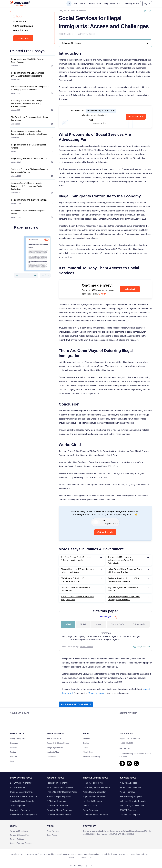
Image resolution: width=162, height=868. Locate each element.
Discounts (16, 743)
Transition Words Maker (57, 806)
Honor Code (74, 857)
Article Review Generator (94, 792)
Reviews (14, 747)
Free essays (21, 6)
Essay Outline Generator (21, 783)
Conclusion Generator (20, 810)
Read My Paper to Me (93, 783)
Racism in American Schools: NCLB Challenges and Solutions (123, 580)
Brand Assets (52, 835)
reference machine (86, 647)
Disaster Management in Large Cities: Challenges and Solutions (124, 598)
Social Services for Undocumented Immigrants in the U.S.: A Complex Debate (29, 133)
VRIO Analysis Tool (128, 783)
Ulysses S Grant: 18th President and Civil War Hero (76, 589)
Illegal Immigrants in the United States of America (28, 146)
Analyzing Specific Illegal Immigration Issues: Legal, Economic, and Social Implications (27, 186)
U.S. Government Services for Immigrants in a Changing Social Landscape (30, 88)
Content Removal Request (21, 843)
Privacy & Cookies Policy (20, 835)
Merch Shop (88, 752)
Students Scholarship (92, 757)
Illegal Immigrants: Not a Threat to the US (29, 159)
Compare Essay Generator (22, 792)
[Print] (45, 275)
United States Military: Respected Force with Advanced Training (125, 571)
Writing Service (132, 3)
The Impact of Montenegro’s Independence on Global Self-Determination (121, 560)
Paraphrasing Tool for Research (61, 787)
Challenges (69, 34)
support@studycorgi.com (130, 738)
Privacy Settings (17, 839)
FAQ (12, 761)
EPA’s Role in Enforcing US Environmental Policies (73, 580)
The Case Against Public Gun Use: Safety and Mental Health (76, 559)
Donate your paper (97, 693)
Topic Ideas (51, 757)
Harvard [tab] (98, 624)
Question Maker (90, 806)
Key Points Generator (93, 801)
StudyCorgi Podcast (55, 747)
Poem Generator (90, 810)
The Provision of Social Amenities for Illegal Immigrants (30, 119)
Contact (86, 743)
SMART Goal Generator (130, 787)
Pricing (13, 752)
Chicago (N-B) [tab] (117, 624)
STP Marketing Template (131, 797)
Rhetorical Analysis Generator (24, 797)
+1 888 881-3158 (126, 743)
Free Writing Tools (54, 738)
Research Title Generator (58, 783)
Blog (106, 3)
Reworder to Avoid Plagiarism (23, 815)
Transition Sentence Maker (59, 815)
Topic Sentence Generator (95, 797)
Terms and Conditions (19, 831)
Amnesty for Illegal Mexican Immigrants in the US (29, 212)
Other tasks (144, 831)
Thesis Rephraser (18, 806)
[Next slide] (35, 275)
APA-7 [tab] (68, 624)
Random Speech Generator (95, 815)
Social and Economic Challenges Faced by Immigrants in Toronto (30, 171)
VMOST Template (127, 792)
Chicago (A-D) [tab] (139, 624)
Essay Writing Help (18, 738)
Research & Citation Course (58, 743)
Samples (14, 757)
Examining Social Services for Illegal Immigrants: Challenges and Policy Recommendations (27, 103)
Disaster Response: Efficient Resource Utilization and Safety (77, 571)
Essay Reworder (18, 787)
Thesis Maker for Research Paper (62, 792)
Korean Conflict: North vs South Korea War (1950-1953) (77, 598)
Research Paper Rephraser (59, 797)
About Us (87, 738)
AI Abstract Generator (56, 801)
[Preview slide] (17, 275)
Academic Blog (53, 752)
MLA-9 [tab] (83, 624)
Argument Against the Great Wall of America (123, 589)
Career (86, 747)
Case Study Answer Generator (97, 787)
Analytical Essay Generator (22, 801)
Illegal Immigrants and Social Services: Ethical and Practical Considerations (28, 74)
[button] (147, 4)
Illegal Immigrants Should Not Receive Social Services (28, 61)
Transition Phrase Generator (59, 810)
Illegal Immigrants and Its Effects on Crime (29, 200)
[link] (105, 43)
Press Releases (53, 831)
